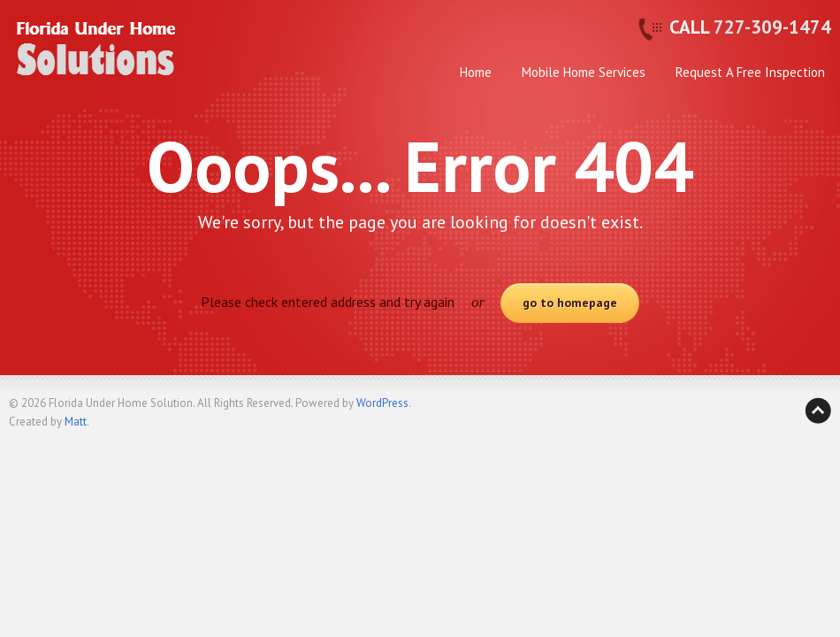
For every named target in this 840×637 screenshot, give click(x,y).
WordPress (382, 403)
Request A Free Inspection (750, 72)
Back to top (818, 411)
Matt (76, 422)
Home (476, 72)
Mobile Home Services (584, 72)
